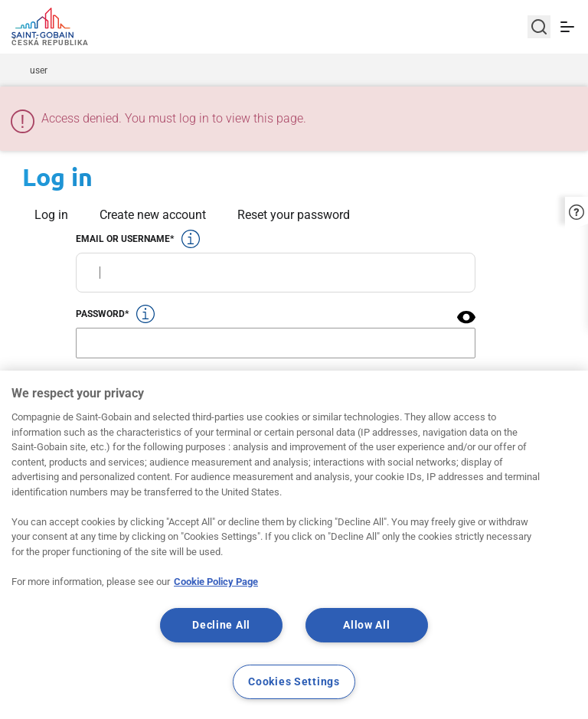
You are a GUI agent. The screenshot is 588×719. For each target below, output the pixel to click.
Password (100, 314)
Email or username (123, 239)
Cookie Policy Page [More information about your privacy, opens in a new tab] (216, 582)
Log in (51, 215)
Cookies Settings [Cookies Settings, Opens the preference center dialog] (294, 682)
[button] (466, 317)
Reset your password (294, 215)
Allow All (366, 625)
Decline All (221, 625)
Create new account (153, 215)
